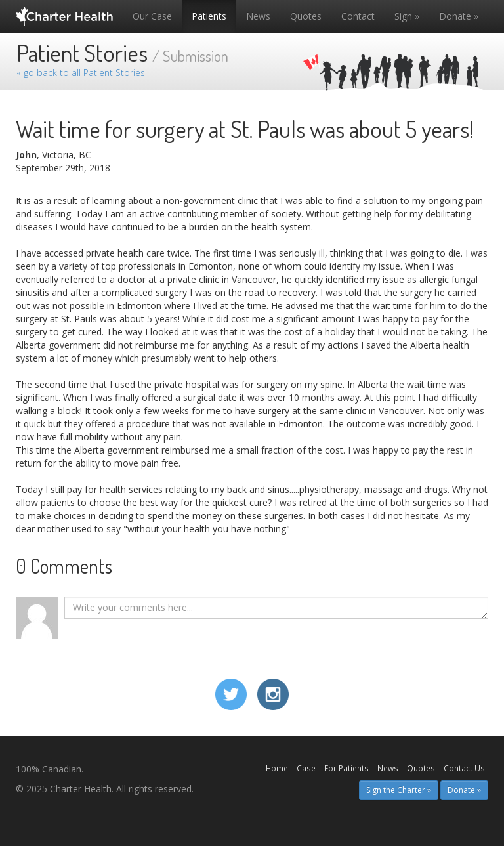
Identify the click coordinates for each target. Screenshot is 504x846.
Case (306, 768)
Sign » (407, 16)
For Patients (346, 768)
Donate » (459, 16)
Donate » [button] (464, 790)
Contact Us (464, 768)
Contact (358, 16)
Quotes (306, 16)
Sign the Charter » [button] (399, 790)
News (258, 16)
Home (277, 768)
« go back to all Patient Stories (81, 73)
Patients (209, 16)
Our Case (152, 16)
